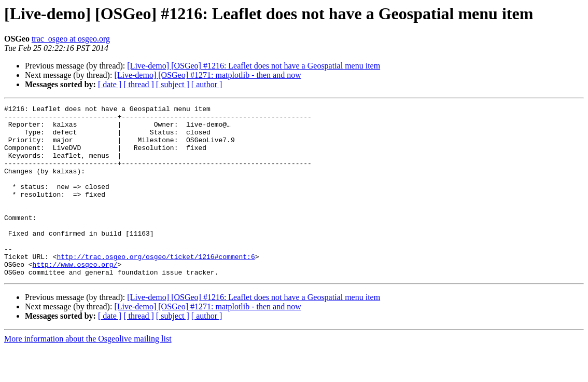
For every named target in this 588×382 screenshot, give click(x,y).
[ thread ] (139, 84)
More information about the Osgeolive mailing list (88, 373)
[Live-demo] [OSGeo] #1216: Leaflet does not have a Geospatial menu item (254, 66)
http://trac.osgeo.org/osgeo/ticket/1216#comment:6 (156, 288)
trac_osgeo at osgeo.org (71, 39)
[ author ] (207, 84)
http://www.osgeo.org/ (75, 297)
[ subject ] (173, 84)
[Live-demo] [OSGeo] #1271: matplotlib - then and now (207, 75)
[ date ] (110, 84)
